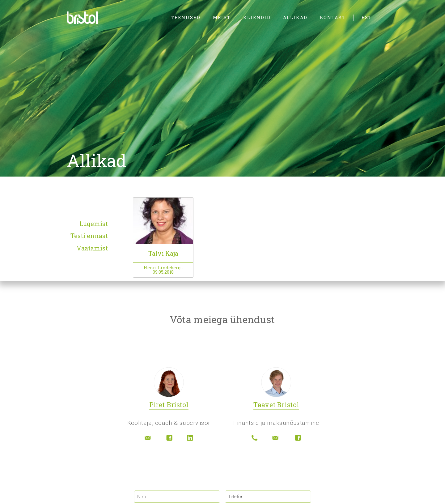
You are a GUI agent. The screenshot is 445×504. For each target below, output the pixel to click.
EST (367, 17)
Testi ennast (89, 236)
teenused (186, 17)
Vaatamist (92, 248)
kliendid (257, 17)
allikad (295, 17)
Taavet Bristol (276, 405)
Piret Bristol (169, 405)
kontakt (333, 17)
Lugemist (94, 224)
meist (222, 17)
